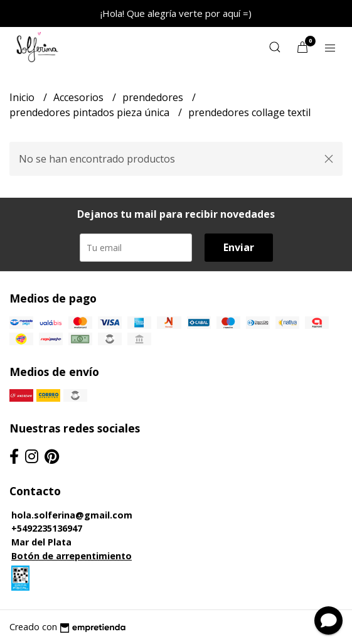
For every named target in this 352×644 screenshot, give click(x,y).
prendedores (154, 97)
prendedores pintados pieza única (91, 112)
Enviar (239, 247)
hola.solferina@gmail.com (72, 515)
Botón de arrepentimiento (72, 556)
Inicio (23, 97)
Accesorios (80, 97)
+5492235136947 (47, 528)
